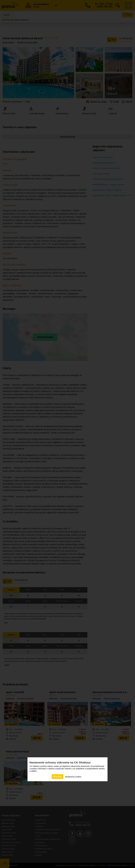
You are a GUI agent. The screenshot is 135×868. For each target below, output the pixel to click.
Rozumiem (57, 777)
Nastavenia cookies (73, 777)
